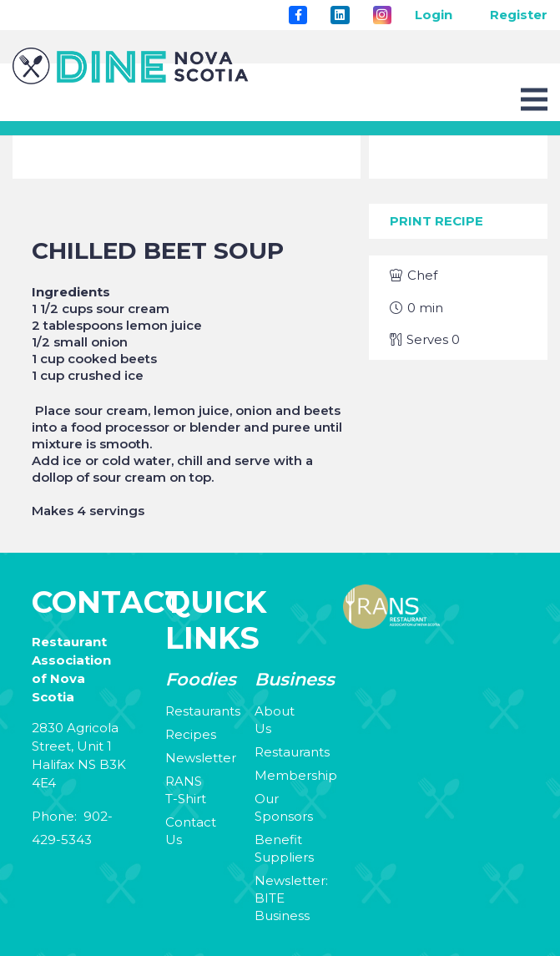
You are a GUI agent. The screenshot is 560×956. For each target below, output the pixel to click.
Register (519, 15)
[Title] (298, 15)
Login (434, 15)
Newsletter (201, 758)
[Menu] (534, 99)
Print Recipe (436, 221)
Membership (296, 775)
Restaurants (203, 711)
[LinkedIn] (340, 15)
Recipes (191, 734)
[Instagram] (382, 15)
